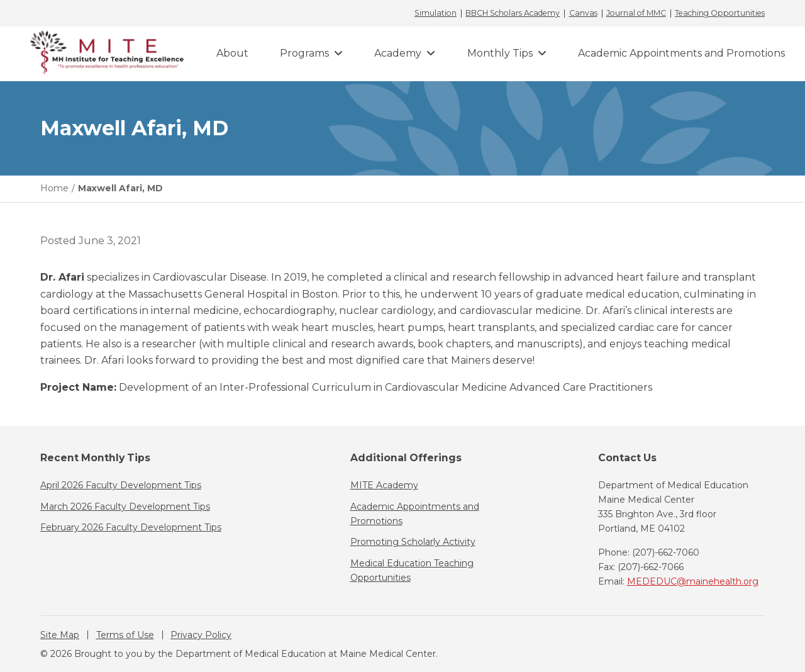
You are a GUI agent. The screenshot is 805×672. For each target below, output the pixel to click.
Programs (304, 53)
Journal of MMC (636, 13)
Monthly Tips (500, 53)
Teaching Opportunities (720, 13)
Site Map (60, 635)
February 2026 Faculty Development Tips (131, 527)
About (232, 53)
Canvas (583, 13)
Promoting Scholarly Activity (413, 542)
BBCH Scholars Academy (513, 13)
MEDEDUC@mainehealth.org (693, 581)
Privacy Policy (201, 635)
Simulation (436, 13)
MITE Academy (384, 485)
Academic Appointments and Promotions (681, 53)
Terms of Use (125, 635)
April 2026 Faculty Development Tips (121, 485)
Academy (398, 53)
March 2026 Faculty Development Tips (125, 507)
